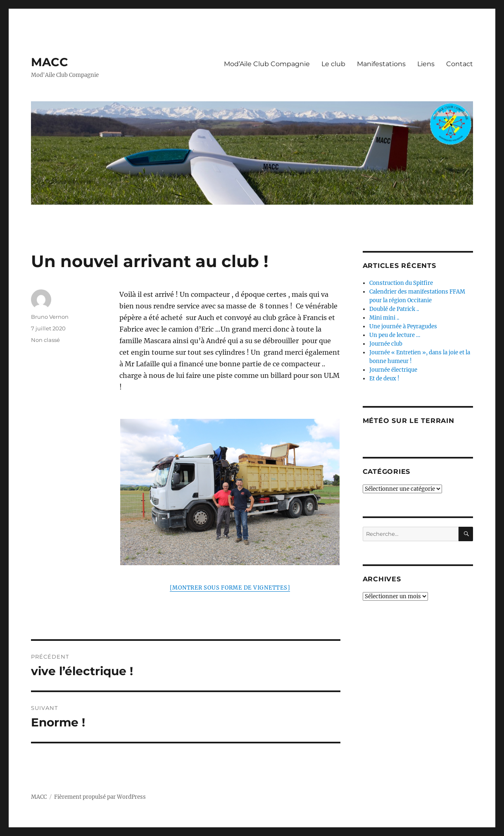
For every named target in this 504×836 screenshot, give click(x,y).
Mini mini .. (384, 318)
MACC (50, 62)
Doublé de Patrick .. (394, 309)
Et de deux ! (384, 379)
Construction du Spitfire (401, 283)
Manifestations (381, 64)
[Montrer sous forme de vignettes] (230, 588)
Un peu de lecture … (395, 335)
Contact (460, 64)
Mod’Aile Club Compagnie (267, 64)
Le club (333, 64)
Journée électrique (393, 370)
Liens (426, 64)
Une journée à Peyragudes (403, 326)
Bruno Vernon (50, 317)
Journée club (386, 344)
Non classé (45, 340)
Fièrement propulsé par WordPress (100, 797)
